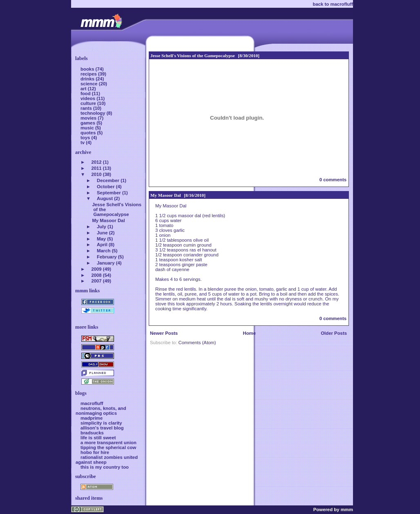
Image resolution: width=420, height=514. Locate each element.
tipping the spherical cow (108, 447)
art (84, 89)
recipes (89, 74)
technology (94, 113)
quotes (89, 133)
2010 (96, 174)
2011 (96, 168)
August (105, 198)
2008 (96, 275)
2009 (96, 269)
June (102, 233)
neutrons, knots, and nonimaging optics (101, 411)
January (106, 263)
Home (249, 333)
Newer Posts (164, 333)
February (107, 257)
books (88, 69)
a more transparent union (108, 443)
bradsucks (92, 433)
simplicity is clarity (101, 423)
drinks (88, 79)
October (106, 187)
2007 (96, 281)
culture (89, 103)
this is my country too (105, 467)
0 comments (333, 180)
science (90, 84)
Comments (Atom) (197, 343)
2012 (96, 162)
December (108, 180)
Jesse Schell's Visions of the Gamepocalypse (193, 56)
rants (87, 108)
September (109, 193)
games (88, 123)
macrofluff (92, 403)
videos (88, 98)
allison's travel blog (102, 428)
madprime (92, 418)
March (104, 251)
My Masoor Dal (166, 195)
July (102, 227)
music (88, 128)
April (102, 245)
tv (83, 142)
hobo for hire (95, 452)
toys (86, 138)
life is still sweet (98, 438)
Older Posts (334, 333)
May (101, 239)
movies (89, 118)
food (86, 93)
